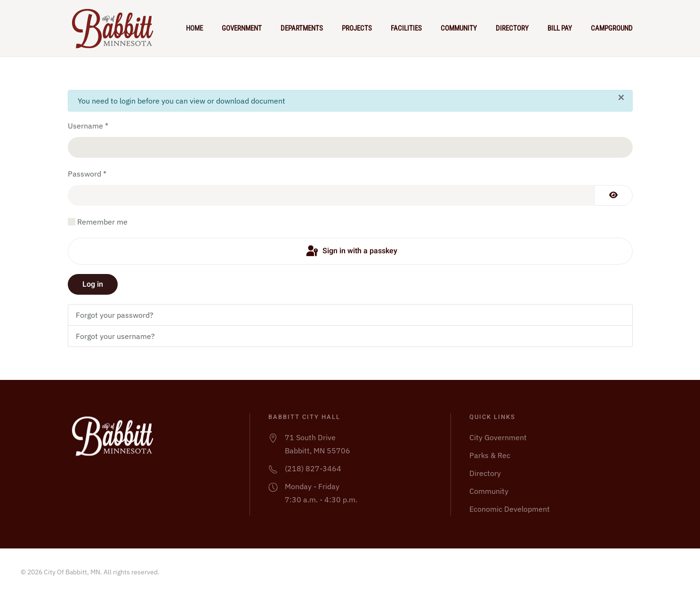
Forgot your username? (115, 336)
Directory (512, 28)
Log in (93, 284)
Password (87, 174)
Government (242, 28)
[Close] (621, 97)
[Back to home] (117, 28)
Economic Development (510, 509)
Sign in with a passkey (351, 251)
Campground (612, 28)
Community (459, 28)
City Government (498, 437)
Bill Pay (560, 28)
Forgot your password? (115, 315)
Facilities (406, 28)
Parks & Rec (490, 455)
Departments (302, 28)
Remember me (102, 222)
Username (88, 126)
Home (194, 28)
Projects (357, 28)
